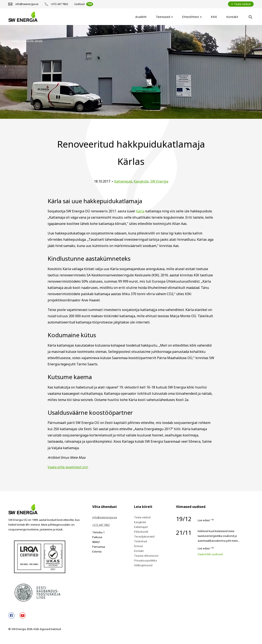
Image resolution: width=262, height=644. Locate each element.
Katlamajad (123, 181)
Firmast (139, 546)
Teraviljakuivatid (144, 536)
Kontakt (232, 17)
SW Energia (159, 181)
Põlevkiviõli (141, 532)
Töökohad (140, 541)
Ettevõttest (190, 17)
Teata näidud (142, 517)
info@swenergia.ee (105, 517)
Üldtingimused (143, 565)
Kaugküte (141, 181)
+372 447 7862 (101, 525)
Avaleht (141, 17)
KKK (214, 17)
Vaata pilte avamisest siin (68, 467)
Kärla (140, 211)
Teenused (163, 17)
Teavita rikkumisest (146, 556)
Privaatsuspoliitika (145, 560)
